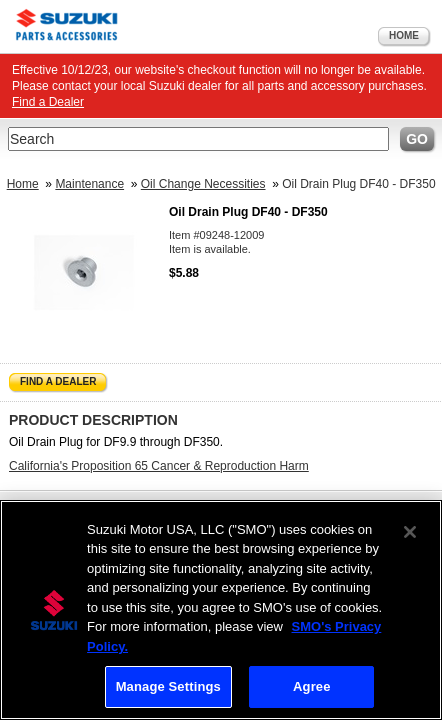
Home (404, 35)
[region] (221, 610)
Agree (312, 686)
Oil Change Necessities (203, 184)
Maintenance (89, 184)
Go (417, 139)
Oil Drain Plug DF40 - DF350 (358, 184)
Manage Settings (168, 686)
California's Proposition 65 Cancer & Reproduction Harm (159, 466)
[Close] (410, 532)
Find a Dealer (48, 102)
